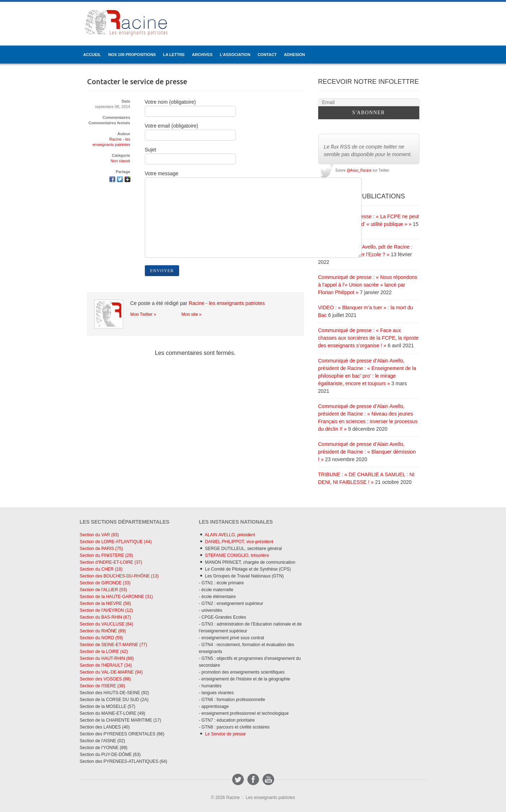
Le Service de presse (222, 734)
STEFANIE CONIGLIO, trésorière (234, 555)
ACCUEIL (92, 55)
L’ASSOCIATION (235, 55)
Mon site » (191, 314)
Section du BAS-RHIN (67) (105, 617)
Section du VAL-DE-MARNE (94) (111, 672)
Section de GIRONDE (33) (105, 583)
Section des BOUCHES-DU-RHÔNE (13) (119, 576)
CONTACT (267, 55)
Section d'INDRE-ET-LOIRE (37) (111, 562)
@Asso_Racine (359, 170)
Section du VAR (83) (100, 535)
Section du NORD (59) (101, 638)
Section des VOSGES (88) (105, 679)
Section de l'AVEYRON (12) (106, 610)
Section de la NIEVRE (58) (105, 603)
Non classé (120, 161)
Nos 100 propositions (132, 55)
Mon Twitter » (143, 314)
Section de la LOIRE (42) (104, 652)
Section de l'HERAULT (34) (106, 665)
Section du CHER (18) (101, 569)
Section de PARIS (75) (101, 549)
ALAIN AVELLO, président (227, 535)
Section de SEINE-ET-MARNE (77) (114, 645)
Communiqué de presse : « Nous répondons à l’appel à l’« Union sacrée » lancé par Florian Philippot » (368, 285)
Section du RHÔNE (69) (103, 631)
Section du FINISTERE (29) (106, 555)
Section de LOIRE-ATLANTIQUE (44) (116, 542)
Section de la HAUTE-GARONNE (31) (116, 597)
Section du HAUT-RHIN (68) (107, 658)
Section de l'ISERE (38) (103, 686)
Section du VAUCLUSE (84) (107, 624)
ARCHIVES (202, 55)
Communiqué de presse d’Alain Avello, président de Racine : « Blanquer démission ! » (367, 452)
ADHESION (294, 55)
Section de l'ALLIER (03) (103, 590)
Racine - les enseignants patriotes (227, 303)
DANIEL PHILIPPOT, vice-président (236, 542)
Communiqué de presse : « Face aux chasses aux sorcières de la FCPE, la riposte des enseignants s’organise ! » (369, 338)
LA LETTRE (174, 55)
